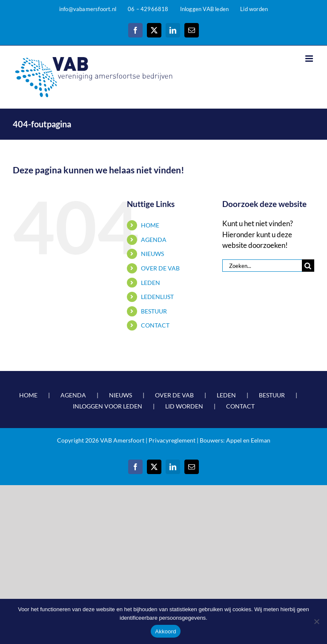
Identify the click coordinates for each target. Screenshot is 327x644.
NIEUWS (152, 254)
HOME (150, 225)
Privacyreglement (172, 440)
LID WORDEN (184, 406)
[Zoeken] (308, 266)
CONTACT (155, 325)
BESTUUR (154, 311)
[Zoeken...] (262, 266)
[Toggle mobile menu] (310, 59)
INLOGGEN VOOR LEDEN (108, 406)
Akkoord (165, 631)
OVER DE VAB (160, 268)
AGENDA (154, 240)
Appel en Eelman (248, 440)
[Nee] (316, 621)
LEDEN (151, 283)
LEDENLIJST (157, 297)
